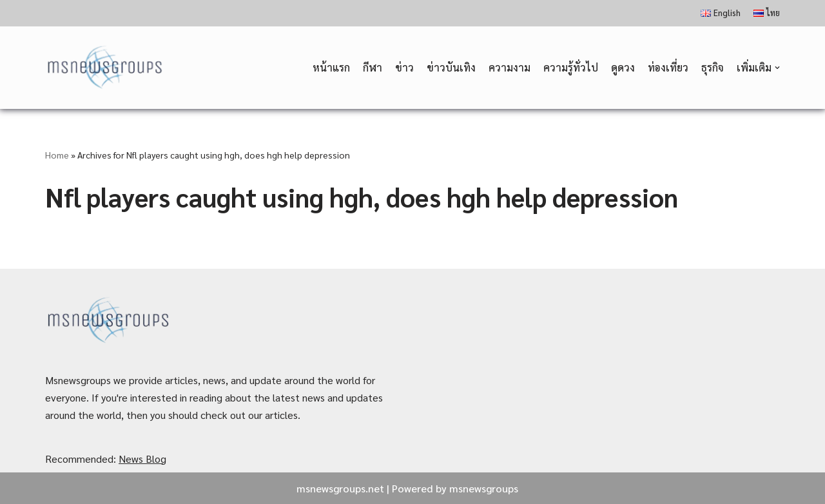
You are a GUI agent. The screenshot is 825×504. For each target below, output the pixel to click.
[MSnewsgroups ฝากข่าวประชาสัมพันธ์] (106, 68)
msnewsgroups (484, 488)
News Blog (142, 459)
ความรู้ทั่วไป (571, 67)
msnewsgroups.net (340, 488)
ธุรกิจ (713, 67)
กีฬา (373, 67)
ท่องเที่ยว (668, 67)
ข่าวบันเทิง (451, 67)
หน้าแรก (331, 67)
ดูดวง (623, 67)
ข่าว (404, 67)
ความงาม (510, 67)
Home (57, 155)
